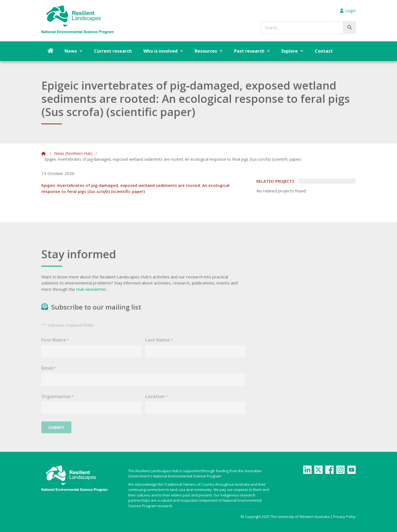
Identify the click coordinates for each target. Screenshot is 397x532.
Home (50, 51)
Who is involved (160, 51)
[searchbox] (308, 27)
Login (348, 10)
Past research (249, 51)
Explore (290, 51)
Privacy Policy (344, 517)
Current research (113, 51)
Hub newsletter (91, 289)
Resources (206, 51)
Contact (324, 51)
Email (49, 373)
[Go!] (349, 27)
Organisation (57, 401)
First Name (55, 345)
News (71, 51)
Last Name (159, 345)
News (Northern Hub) (73, 153)
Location (156, 401)
